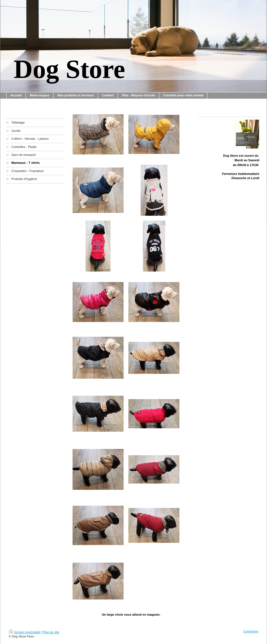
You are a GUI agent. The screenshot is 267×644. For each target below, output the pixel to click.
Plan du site (51, 632)
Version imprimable (25, 632)
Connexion (251, 631)
